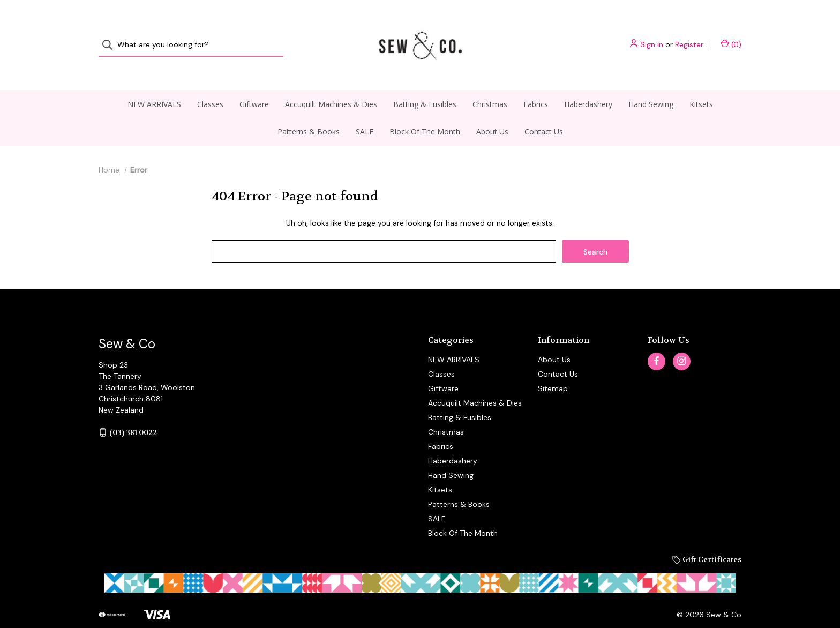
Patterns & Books (309, 111)
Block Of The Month (425, 111)
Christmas (490, 84)
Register (689, 35)
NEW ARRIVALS (154, 84)
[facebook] (657, 341)
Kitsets (701, 84)
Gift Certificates (707, 539)
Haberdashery (588, 84)
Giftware (254, 84)
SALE (365, 111)
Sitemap (553, 368)
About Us (492, 111)
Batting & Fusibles (425, 84)
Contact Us (544, 111)
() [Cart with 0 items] (731, 35)
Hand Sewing (651, 84)
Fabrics (536, 84)
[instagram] (682, 341)
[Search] (111, 35)
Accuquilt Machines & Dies (331, 84)
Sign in (652, 35)
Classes (210, 84)
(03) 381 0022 (133, 412)
